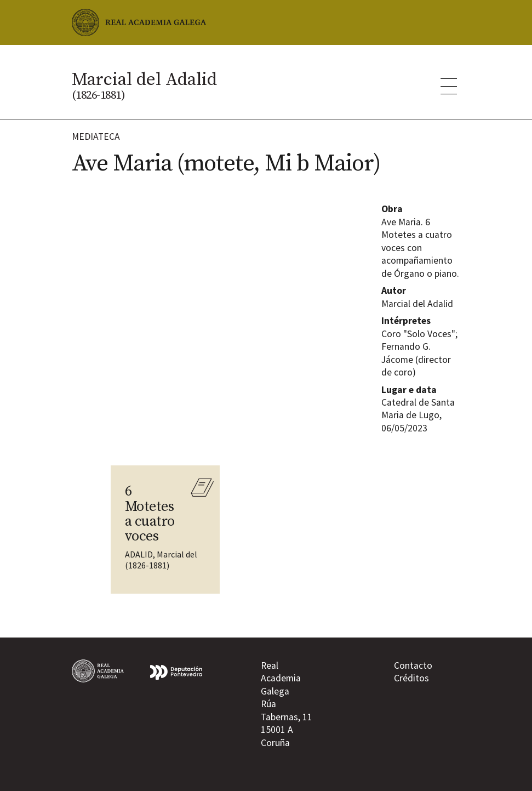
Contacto (413, 665)
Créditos (411, 678)
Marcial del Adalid (144, 85)
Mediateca (96, 136)
